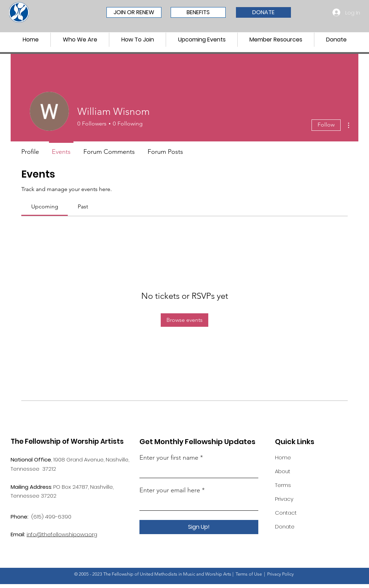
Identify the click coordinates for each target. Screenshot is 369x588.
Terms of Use (249, 574)
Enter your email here (170, 490)
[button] (80, 40)
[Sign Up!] (199, 527)
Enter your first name (170, 458)
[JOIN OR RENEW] (134, 12)
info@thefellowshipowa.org (62, 534)
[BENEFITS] (198, 12)
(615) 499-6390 (51, 517)
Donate (285, 527)
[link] (45, 206)
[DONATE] (263, 12)
